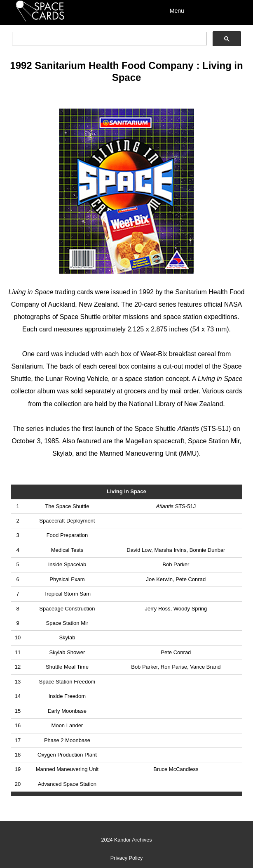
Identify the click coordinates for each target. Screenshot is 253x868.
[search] (108, 39)
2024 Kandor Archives (126, 840)
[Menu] (202, 10)
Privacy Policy (126, 858)
